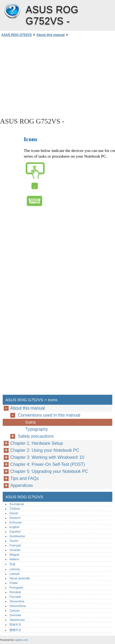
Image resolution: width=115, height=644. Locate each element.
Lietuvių (15, 569)
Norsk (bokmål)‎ (20, 578)
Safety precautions (36, 436)
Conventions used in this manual (49, 415)
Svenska (15, 615)
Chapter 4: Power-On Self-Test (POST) (48, 464)
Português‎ (16, 587)
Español (15, 532)
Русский (15, 597)
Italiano (14, 559)
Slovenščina (18, 606)
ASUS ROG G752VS (12, 11)
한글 (12, 564)
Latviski (14, 574)
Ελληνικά (16, 522)
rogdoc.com (21, 640)
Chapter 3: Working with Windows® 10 (47, 457)
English (14, 527)
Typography (37, 429)
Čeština (15, 509)
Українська (17, 620)
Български (17, 504)
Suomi (14, 541)
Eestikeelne (17, 536)
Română (15, 592)
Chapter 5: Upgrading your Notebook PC (49, 471)
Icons (31, 422)
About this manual (51, 35)
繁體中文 (15, 630)
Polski (13, 583)
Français (15, 545)
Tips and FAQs (24, 478)
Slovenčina (17, 601)
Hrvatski (15, 550)
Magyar (14, 555)
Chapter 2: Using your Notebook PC (45, 450)
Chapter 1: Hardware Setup (37, 443)
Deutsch (15, 518)
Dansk (14, 513)
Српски (14, 610)
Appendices (22, 485)
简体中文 (15, 625)
